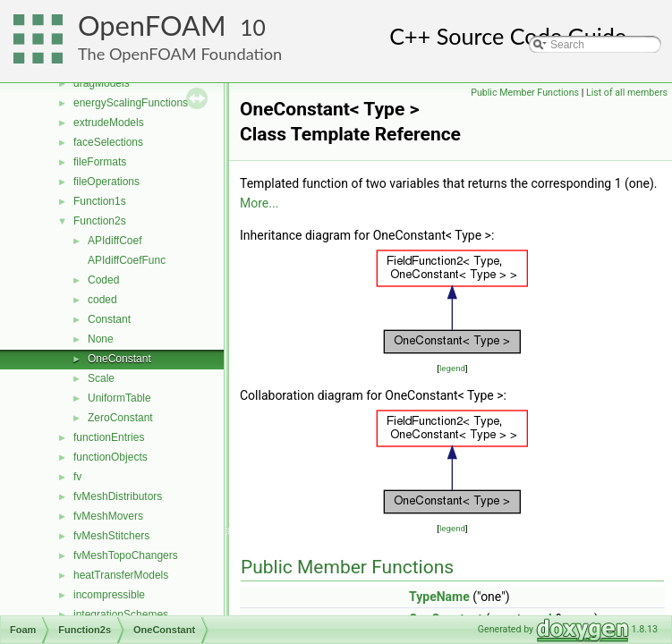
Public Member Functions (525, 93)
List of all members (627, 93)
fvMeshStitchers (111, 536)
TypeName (439, 597)
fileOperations (106, 182)
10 (253, 27)
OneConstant (119, 359)
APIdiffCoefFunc (127, 260)
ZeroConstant (120, 418)
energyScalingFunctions (131, 103)
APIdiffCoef (115, 241)
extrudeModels (109, 123)
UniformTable (119, 398)
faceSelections (108, 142)
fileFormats (100, 162)
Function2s (100, 221)
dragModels (102, 83)
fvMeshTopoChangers (126, 555)
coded (102, 300)
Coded (103, 280)
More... (259, 203)
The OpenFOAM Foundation (180, 54)
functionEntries (109, 437)
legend (452, 368)
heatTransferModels (121, 575)
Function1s (100, 201)
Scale (101, 378)
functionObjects (111, 457)
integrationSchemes (121, 614)
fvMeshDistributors (118, 496)
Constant (109, 319)
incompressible (109, 595)
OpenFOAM (152, 25)
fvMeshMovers (108, 516)
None (101, 339)
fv (77, 477)
